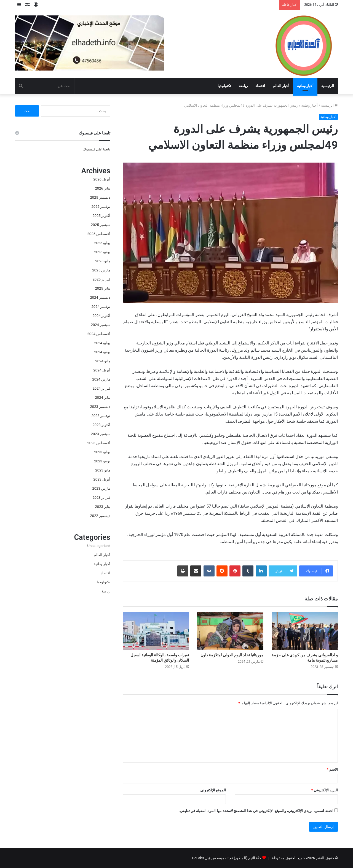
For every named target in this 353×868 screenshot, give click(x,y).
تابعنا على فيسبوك (97, 149)
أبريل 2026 (102, 179)
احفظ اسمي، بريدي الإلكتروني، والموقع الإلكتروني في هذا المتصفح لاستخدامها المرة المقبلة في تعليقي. (256, 811)
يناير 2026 (103, 188)
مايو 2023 (103, 470)
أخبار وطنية (305, 86)
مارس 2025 (101, 270)
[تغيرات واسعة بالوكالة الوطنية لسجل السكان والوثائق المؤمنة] (156, 631)
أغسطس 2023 (99, 443)
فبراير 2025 (101, 279)
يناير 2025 (103, 288)
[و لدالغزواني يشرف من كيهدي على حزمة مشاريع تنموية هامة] (305, 631)
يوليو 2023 (102, 452)
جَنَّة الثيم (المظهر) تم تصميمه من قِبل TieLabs (226, 858)
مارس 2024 (101, 379)
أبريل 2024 (102, 370)
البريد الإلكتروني (325, 790)
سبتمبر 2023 (101, 434)
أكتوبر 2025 (101, 216)
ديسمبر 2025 (100, 197)
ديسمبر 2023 (100, 407)
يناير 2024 (103, 397)
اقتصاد (260, 86)
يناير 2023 (103, 507)
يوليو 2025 (102, 243)
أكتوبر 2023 (101, 425)
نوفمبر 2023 (101, 416)
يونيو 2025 (102, 252)
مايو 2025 (103, 261)
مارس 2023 (101, 488)
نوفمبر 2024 (101, 307)
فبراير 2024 (101, 388)
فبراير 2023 (101, 498)
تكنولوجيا (224, 86)
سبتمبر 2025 (101, 225)
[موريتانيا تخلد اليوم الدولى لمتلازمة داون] (230, 631)
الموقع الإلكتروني (213, 790)
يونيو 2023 (102, 461)
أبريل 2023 (102, 479)
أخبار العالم (281, 86)
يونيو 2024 (102, 352)
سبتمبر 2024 (101, 325)
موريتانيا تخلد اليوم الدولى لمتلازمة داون (232, 655)
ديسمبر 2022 (100, 516)
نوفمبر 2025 (101, 207)
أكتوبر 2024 (101, 316)
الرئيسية (328, 86)
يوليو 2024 (102, 343)
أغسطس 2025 (99, 234)
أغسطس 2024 (99, 334)
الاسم (332, 769)
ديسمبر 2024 (100, 297)
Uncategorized (99, 546)
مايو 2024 (103, 361)
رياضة (243, 86)
